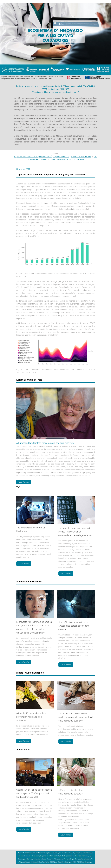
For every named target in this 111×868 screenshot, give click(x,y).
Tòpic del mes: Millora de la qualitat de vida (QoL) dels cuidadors (41, 157)
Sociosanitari (79, 159)
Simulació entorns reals (37, 159)
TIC (95, 157)
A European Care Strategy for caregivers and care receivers (45, 443)
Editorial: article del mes (81, 157)
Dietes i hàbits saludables (61, 159)
